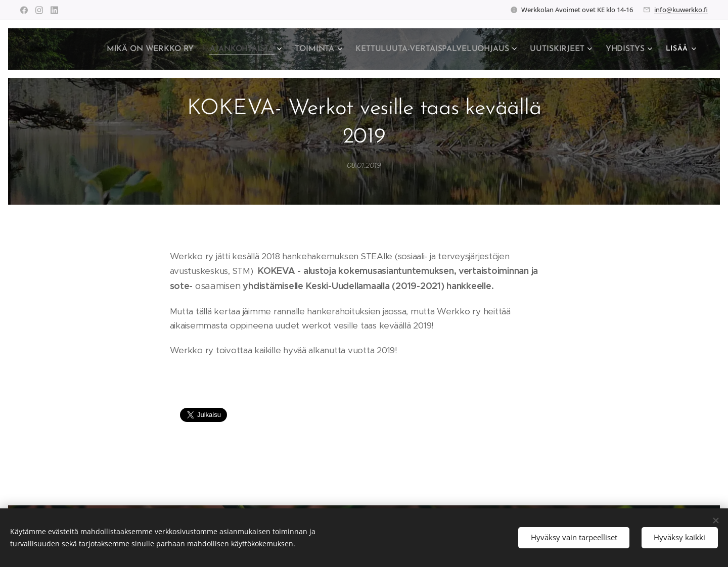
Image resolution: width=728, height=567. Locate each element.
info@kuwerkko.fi (681, 10)
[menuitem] (164, 49)
